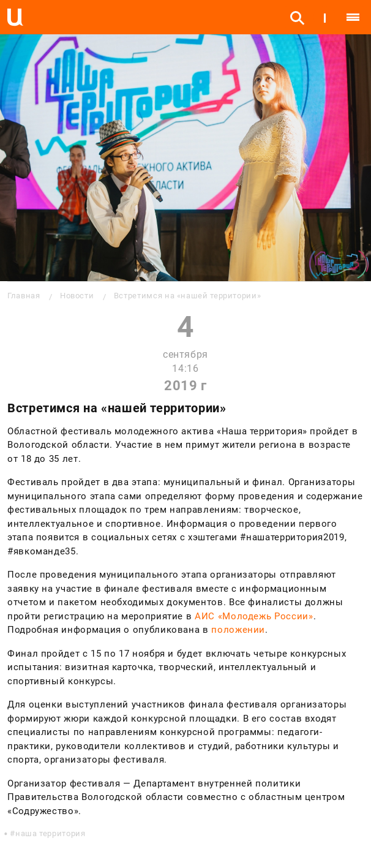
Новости (77, 296)
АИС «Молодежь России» (254, 616)
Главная (24, 296)
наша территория (51, 833)
